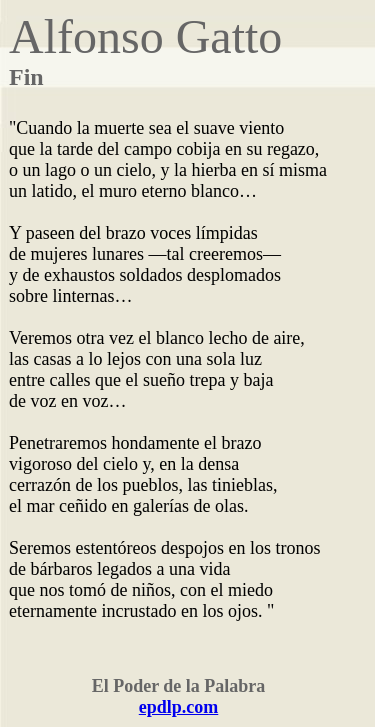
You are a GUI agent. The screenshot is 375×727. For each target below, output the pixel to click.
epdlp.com (179, 707)
